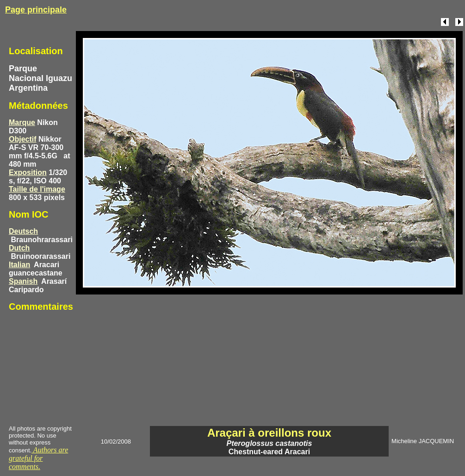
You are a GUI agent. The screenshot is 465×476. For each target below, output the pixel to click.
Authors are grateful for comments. (38, 458)
